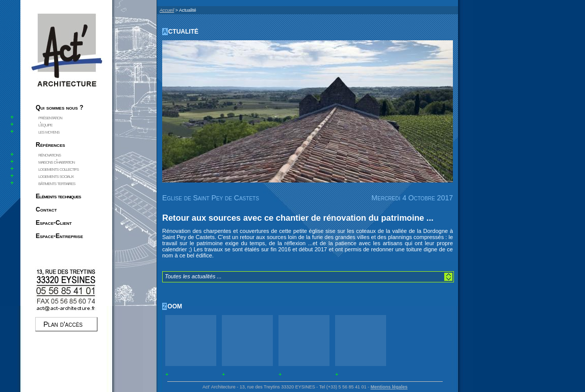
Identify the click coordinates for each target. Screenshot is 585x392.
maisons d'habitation (56, 162)
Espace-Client (54, 223)
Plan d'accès (63, 324)
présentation (50, 117)
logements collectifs (58, 169)
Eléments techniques (58, 196)
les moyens (49, 132)
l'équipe (45, 124)
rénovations (49, 154)
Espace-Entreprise (59, 236)
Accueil (167, 10)
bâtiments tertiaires (57, 183)
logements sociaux (56, 176)
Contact (46, 210)
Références (50, 145)
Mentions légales (389, 387)
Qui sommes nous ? (59, 108)
